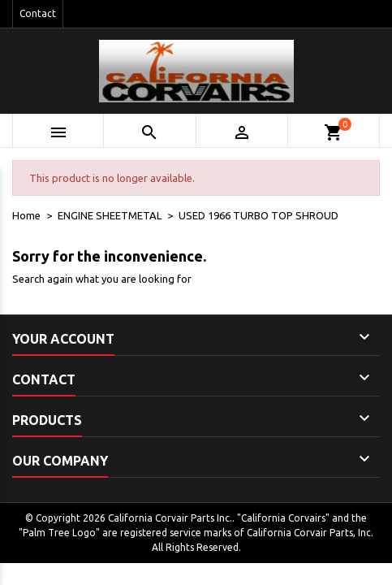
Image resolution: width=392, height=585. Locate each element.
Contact (38, 13)
